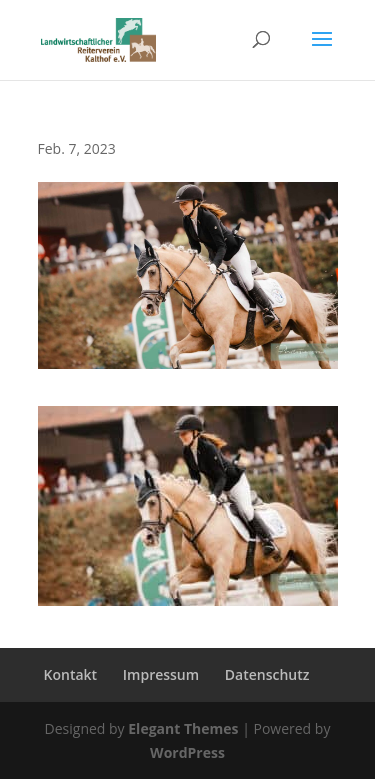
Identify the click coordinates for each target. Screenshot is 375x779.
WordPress (187, 752)
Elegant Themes (183, 728)
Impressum (161, 674)
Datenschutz (267, 674)
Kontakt (71, 674)
